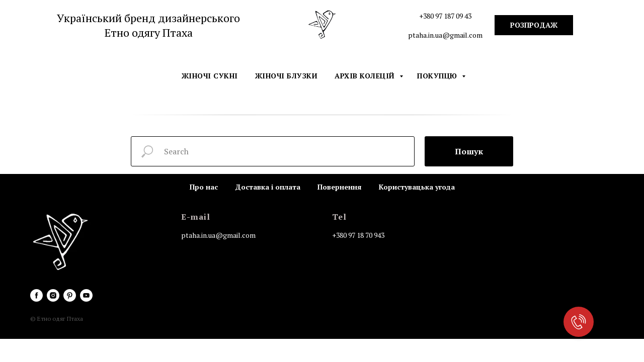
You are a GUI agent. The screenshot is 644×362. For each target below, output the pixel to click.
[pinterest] (70, 295)
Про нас (204, 187)
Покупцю (438, 76)
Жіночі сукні (210, 76)
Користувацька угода (417, 187)
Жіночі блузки (287, 76)
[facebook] (36, 295)
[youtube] (86, 295)
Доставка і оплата (268, 187)
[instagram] (53, 295)
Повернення (340, 187)
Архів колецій (366, 76)
